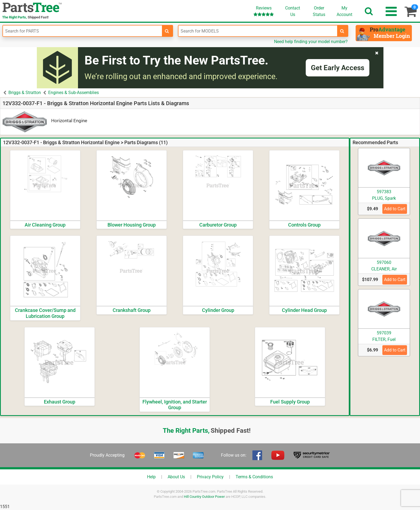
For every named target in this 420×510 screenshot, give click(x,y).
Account (344, 11)
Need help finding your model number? (311, 42)
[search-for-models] (342, 31)
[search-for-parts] (167, 31)
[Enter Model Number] (258, 31)
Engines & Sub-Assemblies (74, 93)
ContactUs (293, 11)
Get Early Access (338, 68)
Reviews (264, 11)
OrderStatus (319, 11)
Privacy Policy (210, 477)
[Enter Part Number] (82, 31)
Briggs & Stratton (25, 93)
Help (151, 477)
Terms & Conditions (254, 477)
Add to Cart (395, 209)
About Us (176, 477)
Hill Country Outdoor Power (204, 497)
